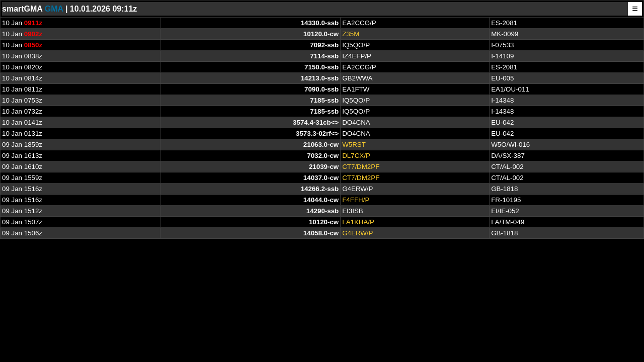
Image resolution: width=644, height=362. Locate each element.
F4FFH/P (356, 200)
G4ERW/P (357, 233)
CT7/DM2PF (361, 167)
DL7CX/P (356, 156)
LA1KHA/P (358, 222)
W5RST (354, 145)
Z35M (351, 34)
